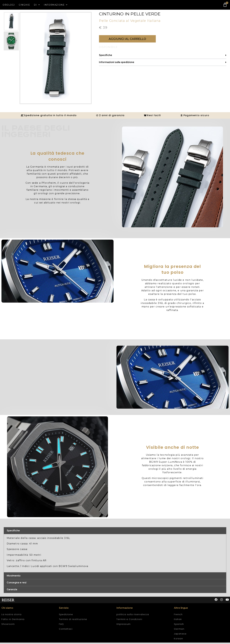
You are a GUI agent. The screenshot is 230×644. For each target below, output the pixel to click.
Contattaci (66, 630)
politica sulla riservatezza (133, 616)
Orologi (9, 5)
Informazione (56, 5)
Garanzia (12, 591)
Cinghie (24, 5)
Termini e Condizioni (129, 621)
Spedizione (66, 616)
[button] (127, 40)
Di (37, 5)
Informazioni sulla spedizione (117, 64)
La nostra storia (11, 616)
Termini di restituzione (73, 621)
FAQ (61, 626)
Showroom (8, 626)
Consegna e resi (17, 584)
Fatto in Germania (13, 621)
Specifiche (106, 57)
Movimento (14, 577)
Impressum (124, 626)
